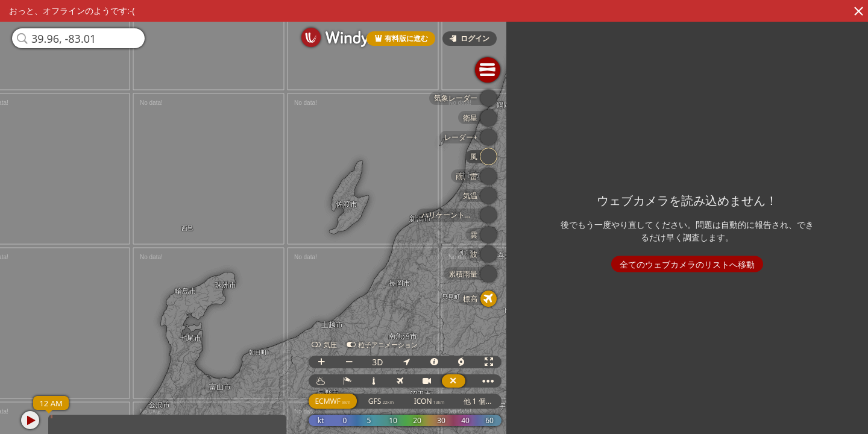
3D (378, 362)
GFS (382, 401)
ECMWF (334, 401)
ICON (430, 401)
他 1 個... (478, 401)
